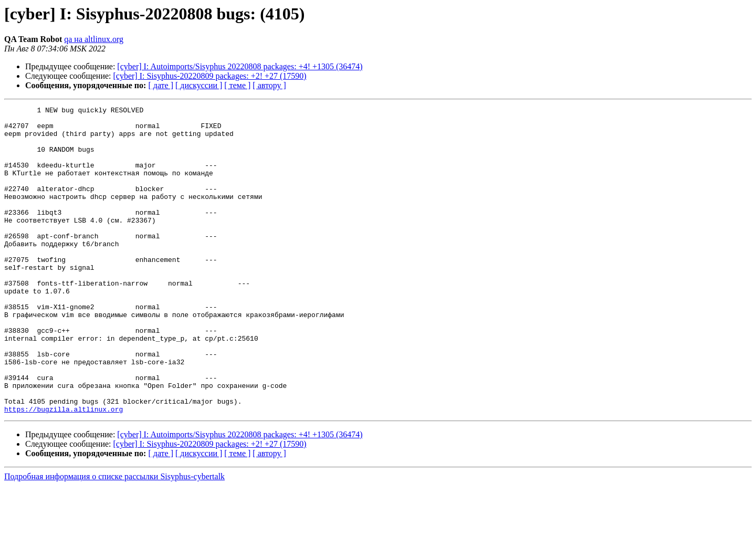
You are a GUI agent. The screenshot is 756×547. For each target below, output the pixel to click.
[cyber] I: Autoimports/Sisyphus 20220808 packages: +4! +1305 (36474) (240, 66)
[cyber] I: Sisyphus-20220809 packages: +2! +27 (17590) (210, 76)
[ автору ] (269, 85)
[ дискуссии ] (199, 85)
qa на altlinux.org (94, 39)
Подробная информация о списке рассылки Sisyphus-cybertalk (114, 538)
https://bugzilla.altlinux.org (64, 470)
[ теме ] (237, 85)
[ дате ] (161, 85)
